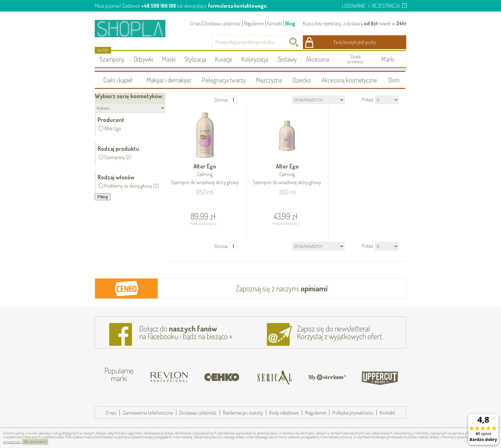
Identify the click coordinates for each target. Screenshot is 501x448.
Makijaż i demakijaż (169, 80)
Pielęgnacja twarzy (224, 80)
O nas (195, 23)
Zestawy (287, 59)
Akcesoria (317, 59)
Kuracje (224, 59)
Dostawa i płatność (222, 23)
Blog (290, 23)
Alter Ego (205, 175)
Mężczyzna (269, 80)
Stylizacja (195, 59)
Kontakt (275, 23)
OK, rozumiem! (35, 442)
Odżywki (144, 59)
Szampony (112, 59)
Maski (169, 59)
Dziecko (302, 80)
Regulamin (254, 23)
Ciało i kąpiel (118, 80)
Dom (394, 80)
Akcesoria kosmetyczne (349, 80)
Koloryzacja (255, 59)
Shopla (134, 28)
